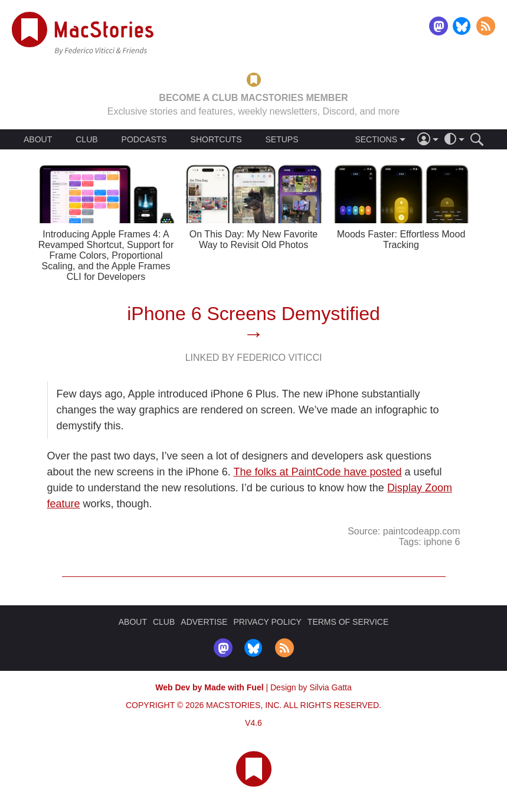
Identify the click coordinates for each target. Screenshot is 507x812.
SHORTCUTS (216, 139)
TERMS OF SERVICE (348, 622)
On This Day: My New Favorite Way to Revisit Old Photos (254, 239)
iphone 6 (442, 542)
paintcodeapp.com (422, 531)
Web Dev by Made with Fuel (209, 687)
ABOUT (38, 139)
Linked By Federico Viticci (254, 358)
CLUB (86, 139)
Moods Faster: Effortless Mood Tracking (401, 239)
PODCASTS (144, 139)
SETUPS (282, 139)
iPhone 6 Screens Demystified (253, 314)
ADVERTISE (204, 622)
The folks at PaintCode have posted (317, 472)
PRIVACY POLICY (267, 622)
